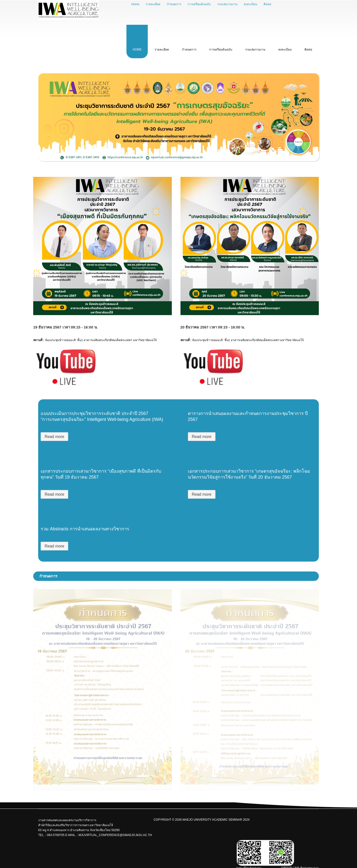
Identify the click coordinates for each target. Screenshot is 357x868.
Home (135, 4)
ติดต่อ (267, 4)
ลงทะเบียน (250, 4)
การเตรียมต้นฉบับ (199, 4)
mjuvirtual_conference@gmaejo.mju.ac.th (115, 835)
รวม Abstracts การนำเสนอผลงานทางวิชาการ (85, 529)
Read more (54, 437)
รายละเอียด (153, 4)
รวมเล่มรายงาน (227, 4)
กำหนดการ (174, 4)
